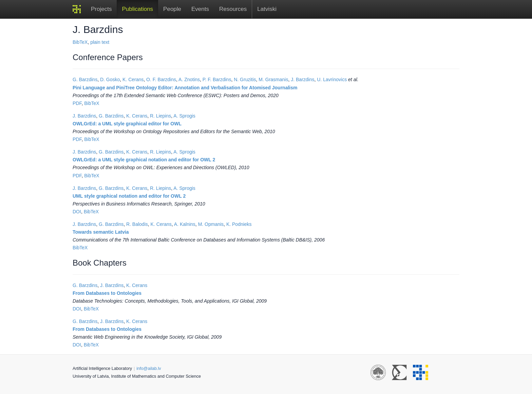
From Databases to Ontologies (107, 293)
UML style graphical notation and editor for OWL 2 (129, 196)
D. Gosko (110, 79)
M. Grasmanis (273, 79)
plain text (100, 42)
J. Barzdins (302, 79)
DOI (77, 212)
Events (200, 9)
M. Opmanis (211, 224)
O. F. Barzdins (161, 79)
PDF (77, 103)
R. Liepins (160, 116)
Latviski (267, 9)
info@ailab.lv (149, 369)
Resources (233, 9)
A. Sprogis (184, 116)
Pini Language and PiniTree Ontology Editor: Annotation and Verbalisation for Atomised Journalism (185, 88)
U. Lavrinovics (332, 79)
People (172, 9)
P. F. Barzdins (217, 79)
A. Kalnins (185, 224)
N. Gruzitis (245, 79)
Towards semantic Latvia (101, 232)
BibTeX (80, 42)
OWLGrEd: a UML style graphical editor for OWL (127, 124)
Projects (101, 9)
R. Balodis (137, 224)
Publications (137, 9)
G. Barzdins (85, 79)
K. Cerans (133, 79)
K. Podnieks (239, 224)
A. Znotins (189, 79)
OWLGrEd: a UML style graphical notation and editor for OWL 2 (144, 160)
